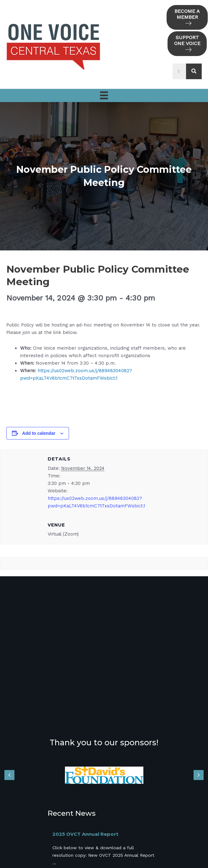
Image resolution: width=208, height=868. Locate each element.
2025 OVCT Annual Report (85, 834)
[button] (187, 17)
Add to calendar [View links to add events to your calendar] (39, 433)
